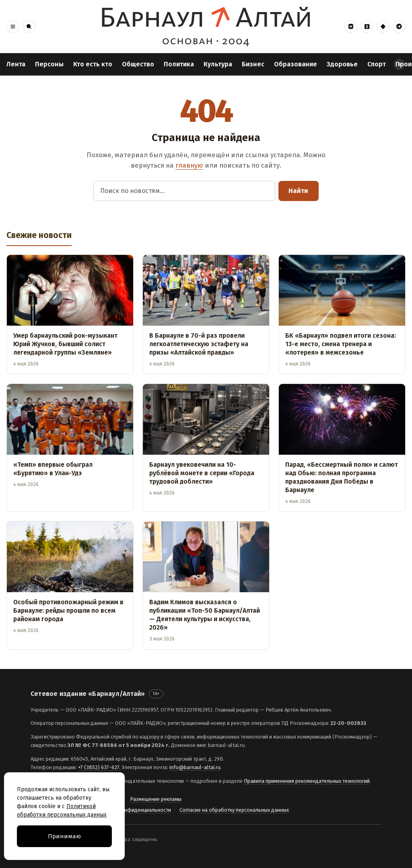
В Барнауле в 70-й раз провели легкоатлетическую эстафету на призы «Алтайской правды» (199, 344)
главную (189, 165)
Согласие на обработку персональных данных (234, 810)
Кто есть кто (93, 64)
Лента (16, 64)
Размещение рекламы (156, 799)
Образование (296, 64)
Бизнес (253, 64)
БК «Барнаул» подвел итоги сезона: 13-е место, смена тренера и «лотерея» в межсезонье (341, 344)
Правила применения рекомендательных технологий (307, 781)
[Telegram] (399, 27)
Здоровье (342, 64)
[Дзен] (383, 27)
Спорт (377, 64)
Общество (138, 64)
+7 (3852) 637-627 (99, 767)
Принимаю (64, 836)
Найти (298, 191)
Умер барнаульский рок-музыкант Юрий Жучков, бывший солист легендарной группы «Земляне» (65, 344)
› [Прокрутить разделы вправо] (399, 64)
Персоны (49, 64)
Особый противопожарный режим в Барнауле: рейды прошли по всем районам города (68, 610)
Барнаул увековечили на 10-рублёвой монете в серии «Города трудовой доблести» (202, 473)
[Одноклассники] (367, 27)
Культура (218, 64)
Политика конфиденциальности (133, 810)
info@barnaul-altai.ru (195, 767)
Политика (179, 64)
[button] (13, 27)
